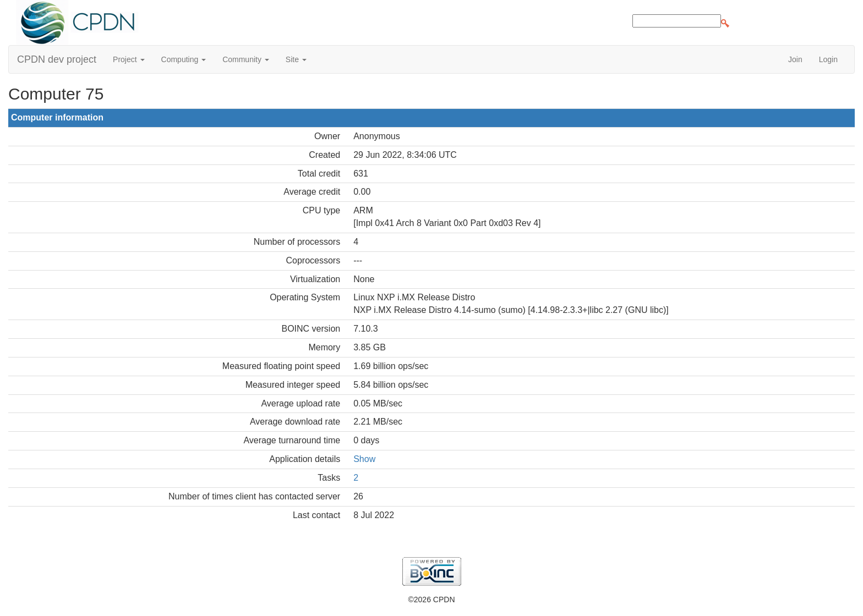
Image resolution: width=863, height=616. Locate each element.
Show (364, 459)
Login (828, 59)
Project (129, 59)
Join (795, 59)
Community (246, 59)
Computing (184, 59)
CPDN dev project (57, 59)
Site (296, 59)
